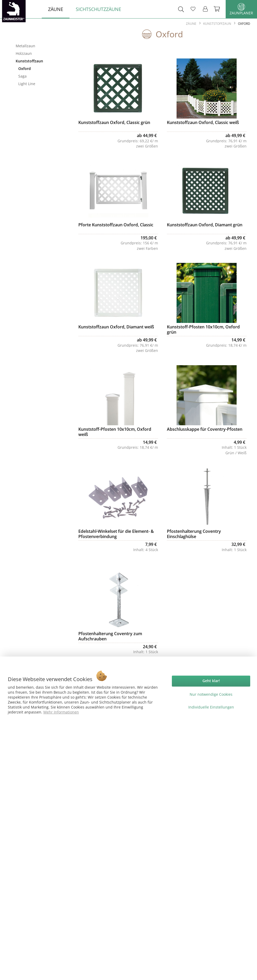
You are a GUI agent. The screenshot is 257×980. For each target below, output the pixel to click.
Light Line (27, 84)
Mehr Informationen (61, 712)
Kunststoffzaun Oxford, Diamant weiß (116, 327)
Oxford (25, 69)
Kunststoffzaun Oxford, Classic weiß (203, 123)
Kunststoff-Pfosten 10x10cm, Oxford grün (203, 329)
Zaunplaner (241, 9)
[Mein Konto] (206, 9)
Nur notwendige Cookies (211, 694)
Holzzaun (24, 53)
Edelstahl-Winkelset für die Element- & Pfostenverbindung (116, 534)
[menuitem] (56, 9)
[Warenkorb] (217, 9)
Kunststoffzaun (29, 61)
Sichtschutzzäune (38, 97)
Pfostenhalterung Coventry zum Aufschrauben (110, 636)
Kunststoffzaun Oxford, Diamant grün (205, 225)
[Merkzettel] (193, 9)
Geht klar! (211, 681)
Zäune (38, 37)
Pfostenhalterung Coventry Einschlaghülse (194, 534)
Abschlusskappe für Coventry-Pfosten (205, 429)
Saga (22, 76)
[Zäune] (56, 9)
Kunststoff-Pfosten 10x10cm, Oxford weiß (115, 432)
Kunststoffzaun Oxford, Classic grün (114, 123)
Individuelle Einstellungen (211, 707)
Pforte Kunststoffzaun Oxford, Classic (116, 225)
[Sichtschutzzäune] (98, 9)
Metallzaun (25, 46)
